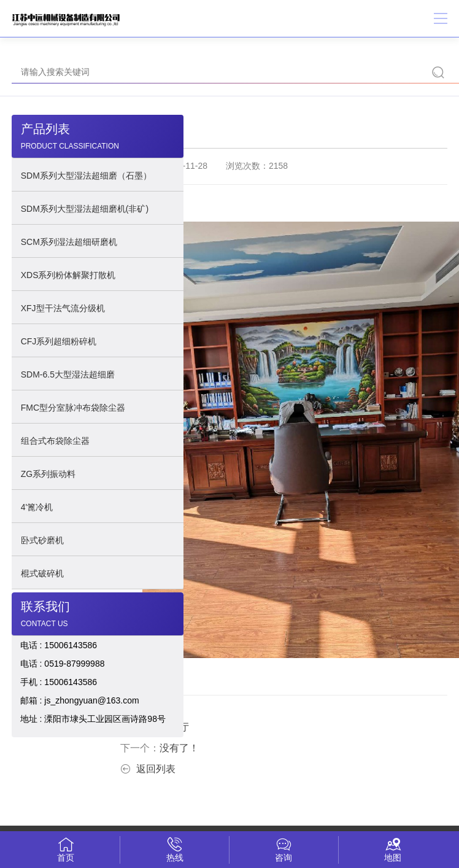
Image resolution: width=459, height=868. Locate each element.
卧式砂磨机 (42, 540)
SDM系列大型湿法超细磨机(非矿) (85, 209)
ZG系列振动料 (48, 474)
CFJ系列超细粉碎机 (59, 341)
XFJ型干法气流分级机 (63, 308)
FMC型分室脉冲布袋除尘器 (73, 408)
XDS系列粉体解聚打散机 (68, 275)
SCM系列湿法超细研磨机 (69, 242)
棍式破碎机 (42, 573)
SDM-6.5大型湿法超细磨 (68, 374)
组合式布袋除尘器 (55, 441)
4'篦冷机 (37, 507)
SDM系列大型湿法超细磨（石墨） (86, 176)
